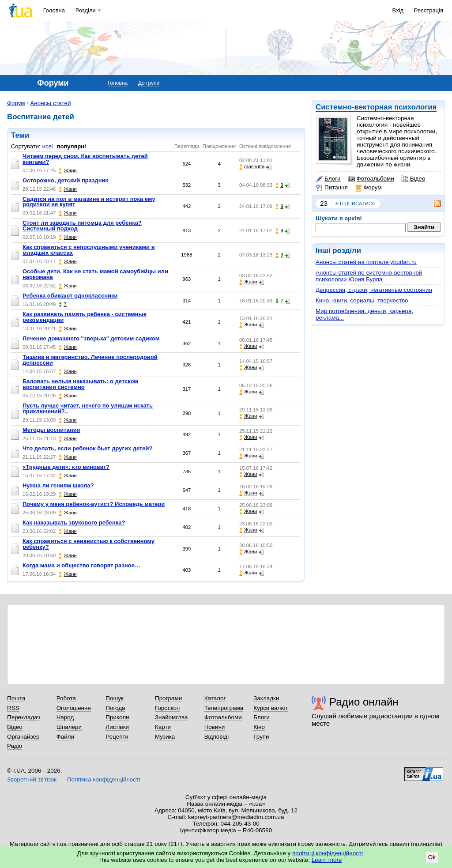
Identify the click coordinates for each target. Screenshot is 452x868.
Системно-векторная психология (376, 107)
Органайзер (23, 737)
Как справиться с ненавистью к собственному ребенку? (89, 544)
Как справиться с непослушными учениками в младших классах (89, 250)
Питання (332, 188)
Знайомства (171, 717)
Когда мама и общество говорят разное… (81, 565)
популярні (72, 146)
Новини (215, 727)
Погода (115, 708)
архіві (353, 218)
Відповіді (217, 737)
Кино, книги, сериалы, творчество (362, 300)
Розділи (86, 10)
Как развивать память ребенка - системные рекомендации (85, 317)
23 (324, 203)
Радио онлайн (364, 702)
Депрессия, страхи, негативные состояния (374, 290)
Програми (168, 698)
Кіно (259, 727)
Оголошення (74, 708)
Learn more (327, 860)
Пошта (16, 698)
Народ (65, 717)
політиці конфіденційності (328, 853)
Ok (432, 857)
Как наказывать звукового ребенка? (74, 523)
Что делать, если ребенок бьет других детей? (87, 448)
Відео (413, 179)
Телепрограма (224, 708)
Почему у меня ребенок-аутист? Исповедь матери (94, 504)
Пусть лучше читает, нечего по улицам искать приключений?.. (88, 408)
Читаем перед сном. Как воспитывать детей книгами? (85, 159)
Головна (54, 10)
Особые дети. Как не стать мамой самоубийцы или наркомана (95, 274)
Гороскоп (167, 708)
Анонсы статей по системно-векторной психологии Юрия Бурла (369, 276)
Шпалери (69, 727)
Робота (66, 698)
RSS (13, 708)
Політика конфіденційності (104, 779)
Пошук (115, 698)
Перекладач (24, 717)
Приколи (117, 717)
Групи (261, 737)
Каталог (215, 698)
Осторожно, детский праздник (65, 180)
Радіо (15, 746)
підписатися (355, 204)
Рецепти (117, 737)
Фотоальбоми (371, 179)
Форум (368, 188)
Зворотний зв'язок (32, 779)
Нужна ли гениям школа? (58, 485)
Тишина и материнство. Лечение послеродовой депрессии (90, 360)
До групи (149, 83)
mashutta (252, 167)
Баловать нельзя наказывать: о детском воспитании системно (80, 384)
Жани (68, 171)
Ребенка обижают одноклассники (70, 296)
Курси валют (271, 708)
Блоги (328, 179)
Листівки (117, 727)
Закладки (266, 698)
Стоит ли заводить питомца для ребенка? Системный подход (82, 226)
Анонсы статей (50, 103)
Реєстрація (429, 10)
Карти (163, 727)
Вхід (398, 10)
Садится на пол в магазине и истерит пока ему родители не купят (89, 202)
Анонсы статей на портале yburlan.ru (366, 262)
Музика (165, 737)
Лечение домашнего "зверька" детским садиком (91, 338)
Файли (66, 737)
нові (48, 146)
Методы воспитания (51, 430)
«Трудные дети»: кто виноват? (66, 467)
